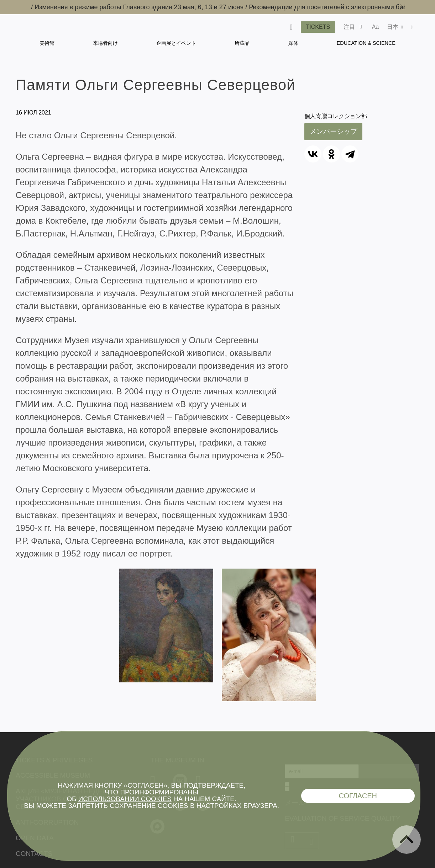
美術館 (47, 43)
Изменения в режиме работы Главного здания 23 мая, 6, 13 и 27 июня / (146, 7)
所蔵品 (242, 43)
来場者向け (105, 43)
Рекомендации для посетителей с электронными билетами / (343, 7)
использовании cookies (125, 799)
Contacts (34, 854)
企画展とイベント (176, 43)
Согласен (358, 796)
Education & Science (366, 43)
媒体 (293, 43)
